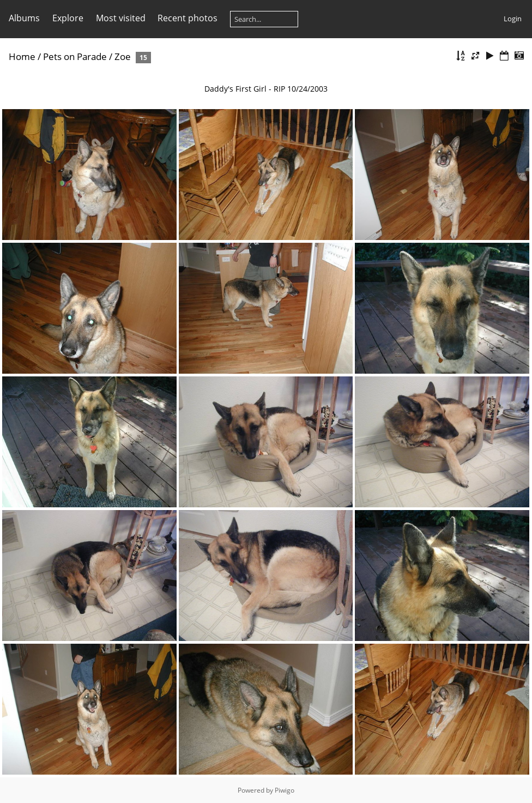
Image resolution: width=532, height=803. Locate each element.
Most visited (121, 18)
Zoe (123, 56)
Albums (24, 18)
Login (513, 19)
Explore (68, 18)
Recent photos (188, 18)
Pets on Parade (75, 56)
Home (22, 56)
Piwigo (285, 790)
